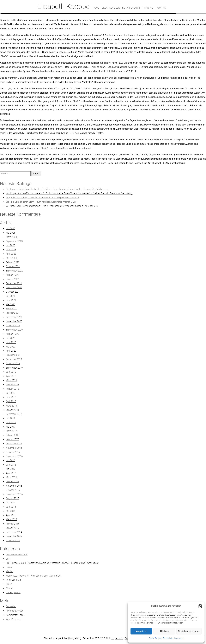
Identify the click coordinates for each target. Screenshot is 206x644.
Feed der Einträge (15, 611)
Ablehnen (164, 631)
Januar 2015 (12, 528)
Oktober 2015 (13, 490)
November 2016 (14, 448)
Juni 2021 (11, 300)
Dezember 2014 (14, 532)
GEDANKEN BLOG (111, 8)
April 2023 (11, 254)
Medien (10, 571)
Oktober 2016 (13, 452)
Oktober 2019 (13, 364)
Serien (9, 584)
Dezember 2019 (14, 359)
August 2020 (12, 334)
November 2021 (14, 288)
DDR (8, 559)
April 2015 (11, 515)
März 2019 (11, 380)
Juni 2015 (11, 507)
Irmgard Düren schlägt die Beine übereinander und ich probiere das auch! (42, 198)
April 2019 (11, 376)
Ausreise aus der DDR (17, 555)
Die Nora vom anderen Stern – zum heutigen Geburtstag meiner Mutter (42, 202)
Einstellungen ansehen (189, 631)
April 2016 (11, 473)
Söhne (9, 588)
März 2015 (11, 519)
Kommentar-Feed (15, 615)
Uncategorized (13, 593)
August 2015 (12, 498)
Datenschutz (168, 638)
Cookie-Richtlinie (155, 638)
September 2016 (14, 456)
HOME (96, 8)
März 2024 (11, 237)
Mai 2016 (11, 469)
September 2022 (14, 271)
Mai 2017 (11, 427)
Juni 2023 (11, 250)
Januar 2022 (12, 279)
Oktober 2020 (13, 326)
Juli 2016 (11, 460)
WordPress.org (13, 619)
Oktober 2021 (13, 292)
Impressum (179, 638)
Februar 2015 (13, 524)
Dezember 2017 (14, 414)
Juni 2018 (11, 397)
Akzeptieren (141, 631)
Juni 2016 (11, 465)
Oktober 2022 (13, 266)
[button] (200, 606)
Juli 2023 (11, 245)
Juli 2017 (11, 418)
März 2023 (11, 258)
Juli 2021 (11, 296)
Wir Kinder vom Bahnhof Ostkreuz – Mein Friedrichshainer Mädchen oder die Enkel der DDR (52, 206)
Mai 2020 (11, 347)
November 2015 (14, 486)
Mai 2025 (11, 233)
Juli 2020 (11, 338)
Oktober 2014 (13, 541)
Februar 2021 (13, 313)
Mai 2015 (11, 511)
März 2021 (11, 309)
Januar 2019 (12, 385)
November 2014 (14, 536)
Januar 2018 (12, 410)
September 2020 (14, 330)
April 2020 (11, 351)
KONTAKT (162, 8)
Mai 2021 (11, 305)
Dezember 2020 (14, 317)
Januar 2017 (12, 439)
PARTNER (149, 8)
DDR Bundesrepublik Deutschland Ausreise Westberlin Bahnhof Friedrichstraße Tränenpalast (52, 563)
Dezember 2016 (14, 444)
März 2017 (11, 431)
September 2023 (14, 241)
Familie (9, 567)
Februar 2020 (13, 355)
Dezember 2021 (14, 283)
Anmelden (11, 606)
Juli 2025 (11, 229)
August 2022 (12, 275)
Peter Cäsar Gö (13, 580)
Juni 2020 (11, 342)
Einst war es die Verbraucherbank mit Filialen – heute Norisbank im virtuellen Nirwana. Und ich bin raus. (57, 189)
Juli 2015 (11, 503)
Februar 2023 (13, 262)
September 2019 (14, 368)
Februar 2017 (13, 435)
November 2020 (14, 321)
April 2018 (11, 401)
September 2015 (14, 494)
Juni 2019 (11, 372)
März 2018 (11, 406)
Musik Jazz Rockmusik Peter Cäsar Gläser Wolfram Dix (34, 576)
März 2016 (11, 477)
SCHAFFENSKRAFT (132, 8)
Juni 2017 (11, 423)
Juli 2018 (11, 393)
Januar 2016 (12, 482)
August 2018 (12, 389)
